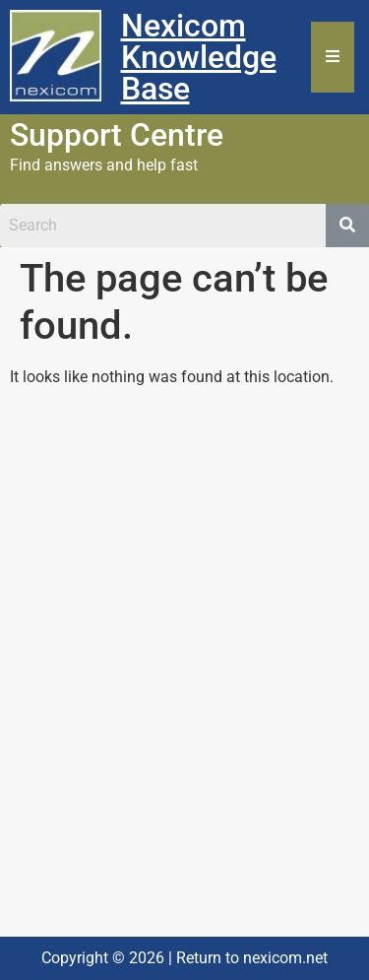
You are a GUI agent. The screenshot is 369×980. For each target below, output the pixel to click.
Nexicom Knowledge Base (199, 57)
